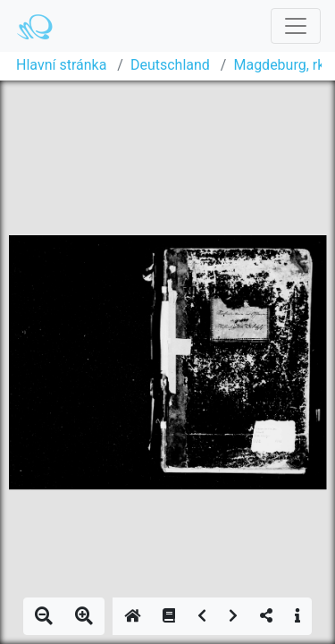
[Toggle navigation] (296, 26)
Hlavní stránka (61, 65)
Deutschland (170, 65)
